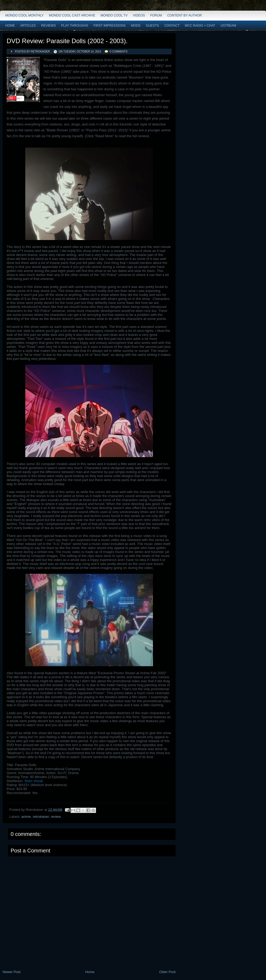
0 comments (119, 52)
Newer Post (12, 972)
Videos (139, 15)
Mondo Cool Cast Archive (72, 15)
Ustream (228, 26)
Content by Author (185, 15)
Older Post (167, 972)
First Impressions (109, 26)
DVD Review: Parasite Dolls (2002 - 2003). (67, 41)
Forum (156, 15)
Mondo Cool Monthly (24, 15)
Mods (136, 26)
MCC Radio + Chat (200, 26)
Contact (172, 26)
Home (10, 26)
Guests (152, 26)
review (56, 817)
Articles (28, 26)
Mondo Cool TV (114, 15)
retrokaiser (41, 817)
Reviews (48, 26)
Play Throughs (75, 26)
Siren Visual (33, 781)
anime (26, 817)
